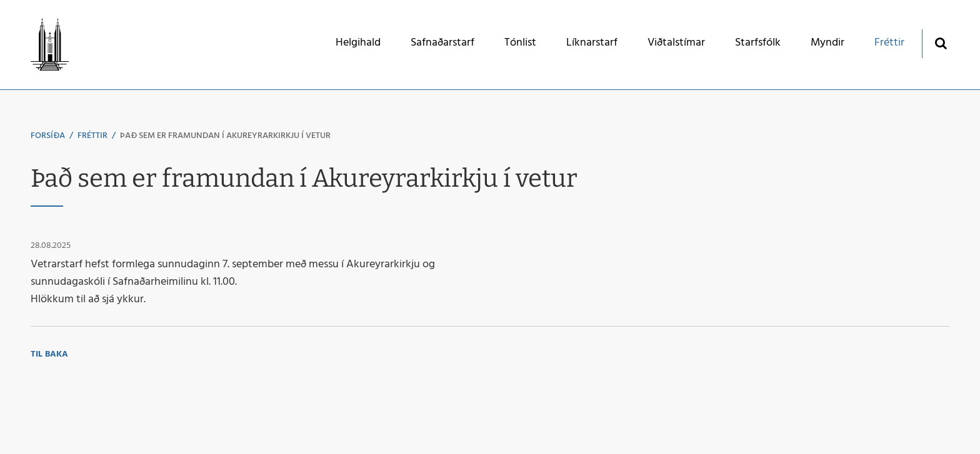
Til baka (49, 354)
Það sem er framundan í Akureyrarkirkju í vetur (225, 136)
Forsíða (48, 136)
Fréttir (92, 136)
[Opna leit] (940, 43)
